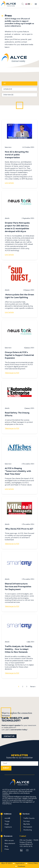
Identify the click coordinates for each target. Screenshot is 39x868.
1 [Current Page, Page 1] (19, 686)
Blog (6, 846)
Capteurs (8, 827)
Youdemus (22, 866)
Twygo (7, 821)
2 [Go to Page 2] (23, 687)
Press (7, 849)
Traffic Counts (29, 818)
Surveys (27, 821)
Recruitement (10, 844)
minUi (7, 818)
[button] (19, 83)
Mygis (7, 824)
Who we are (9, 841)
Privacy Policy (33, 864)
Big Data (27, 824)
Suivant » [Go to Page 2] (33, 687)
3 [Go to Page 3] (27, 687)
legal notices (20, 864)
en (29, 4)
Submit (6, 768)
